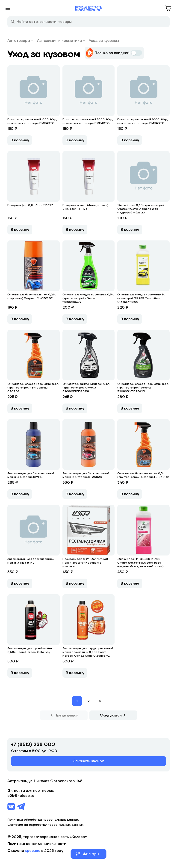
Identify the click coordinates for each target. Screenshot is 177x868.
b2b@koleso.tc (21, 796)
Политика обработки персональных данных (43, 820)
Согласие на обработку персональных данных (45, 825)
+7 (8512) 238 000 (33, 745)
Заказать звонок (88, 761)
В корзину (20, 140)
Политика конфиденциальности (37, 844)
